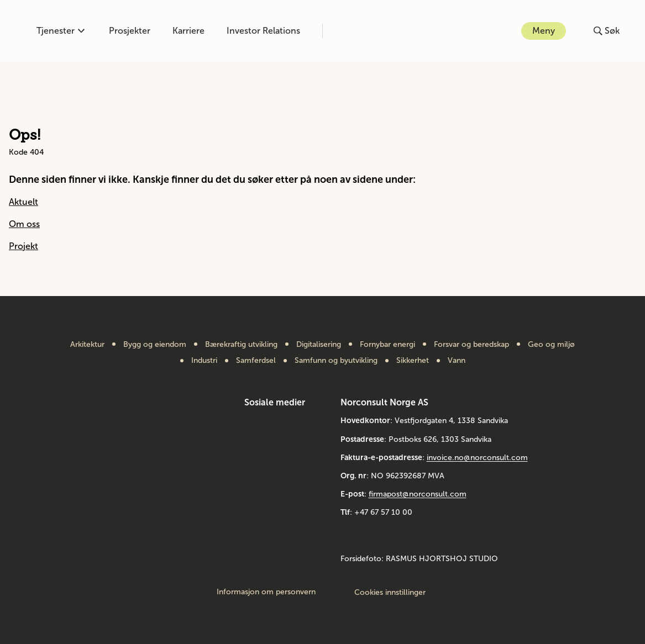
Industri (204, 361)
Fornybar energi (387, 345)
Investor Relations (263, 31)
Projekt (23, 246)
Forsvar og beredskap (471, 345)
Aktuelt (23, 202)
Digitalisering (319, 345)
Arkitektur (87, 345)
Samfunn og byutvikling (336, 361)
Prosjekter (130, 31)
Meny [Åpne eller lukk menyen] (544, 31)
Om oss (24, 224)
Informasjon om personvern (266, 592)
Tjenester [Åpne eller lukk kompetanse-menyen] (61, 31)
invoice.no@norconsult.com (477, 458)
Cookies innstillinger (390, 592)
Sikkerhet (413, 361)
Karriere (188, 31)
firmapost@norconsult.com (418, 494)
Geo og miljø (551, 345)
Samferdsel (256, 361)
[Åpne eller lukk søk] (607, 31)
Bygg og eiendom (155, 345)
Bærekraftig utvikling (241, 345)
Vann (457, 361)
